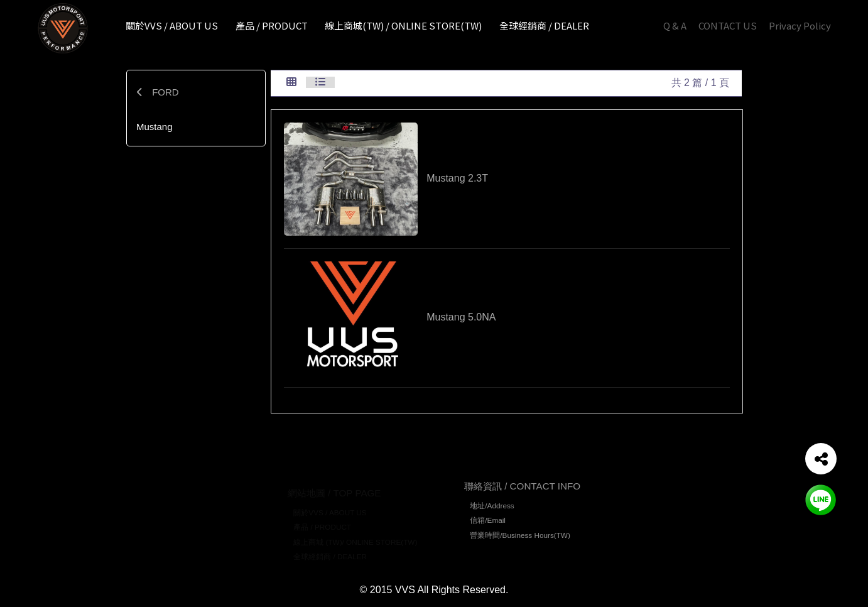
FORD (158, 92)
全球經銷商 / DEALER (330, 548)
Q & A (675, 25)
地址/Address (492, 510)
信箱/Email (488, 525)
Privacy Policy (800, 25)
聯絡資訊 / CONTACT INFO (522, 490)
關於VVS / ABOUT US (330, 504)
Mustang (155, 127)
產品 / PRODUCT (322, 519)
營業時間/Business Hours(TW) (520, 539)
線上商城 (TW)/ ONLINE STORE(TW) (355, 533)
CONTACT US (728, 25)
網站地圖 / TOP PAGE (334, 484)
